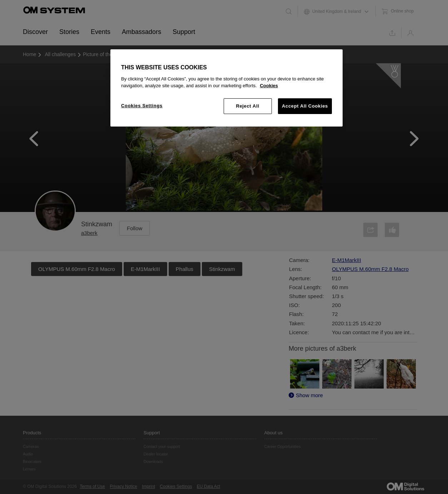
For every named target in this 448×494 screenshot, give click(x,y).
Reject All (247, 106)
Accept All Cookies (305, 106)
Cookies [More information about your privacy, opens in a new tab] (269, 86)
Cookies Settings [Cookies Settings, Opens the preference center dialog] (142, 106)
